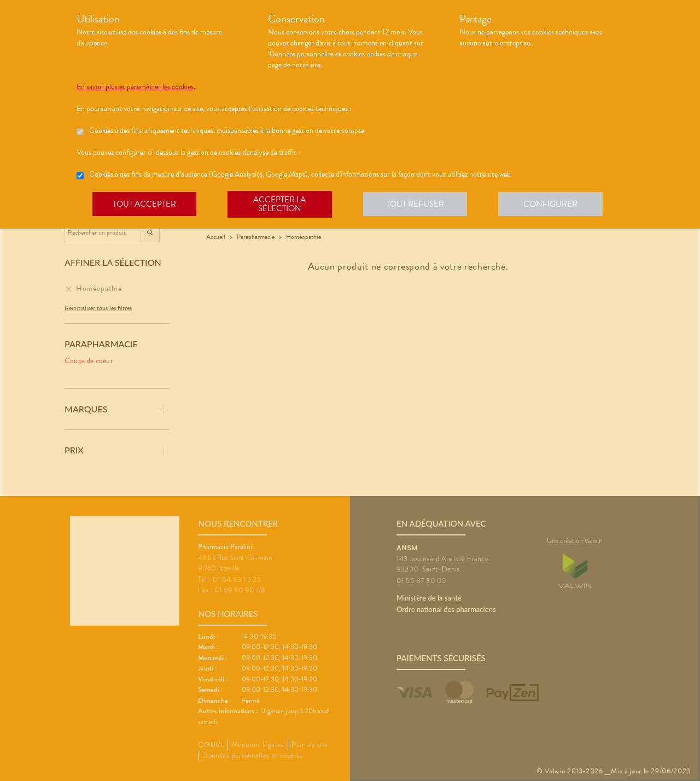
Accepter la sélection (282, 205)
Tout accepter (145, 205)
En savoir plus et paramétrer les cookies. (136, 87)
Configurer (555, 205)
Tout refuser (419, 205)
